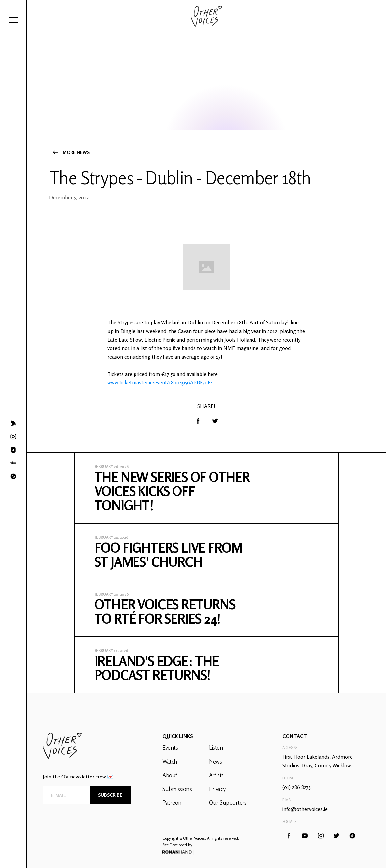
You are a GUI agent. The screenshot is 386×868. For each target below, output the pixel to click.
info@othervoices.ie (305, 809)
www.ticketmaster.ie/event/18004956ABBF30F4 (160, 382)
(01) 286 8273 (296, 787)
